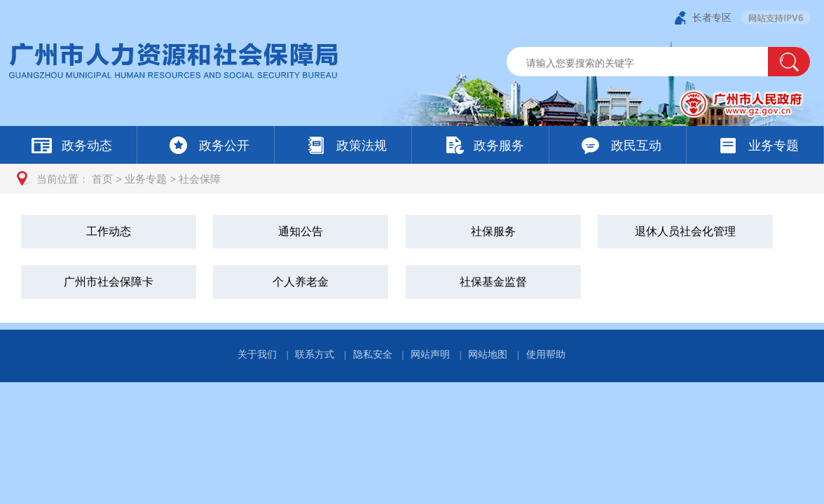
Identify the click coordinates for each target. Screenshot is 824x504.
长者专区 (712, 17)
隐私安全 (373, 354)
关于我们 (257, 354)
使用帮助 (546, 354)
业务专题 (146, 179)
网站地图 (488, 354)
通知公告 (301, 231)
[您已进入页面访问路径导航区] (412, 179)
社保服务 (493, 231)
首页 (102, 179)
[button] (789, 62)
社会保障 (200, 179)
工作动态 (109, 231)
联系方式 (315, 354)
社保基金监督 (493, 282)
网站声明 (430, 354)
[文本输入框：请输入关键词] (649, 63)
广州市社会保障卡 (109, 282)
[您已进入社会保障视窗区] (412, 258)
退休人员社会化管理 (685, 231)
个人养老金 (301, 282)
